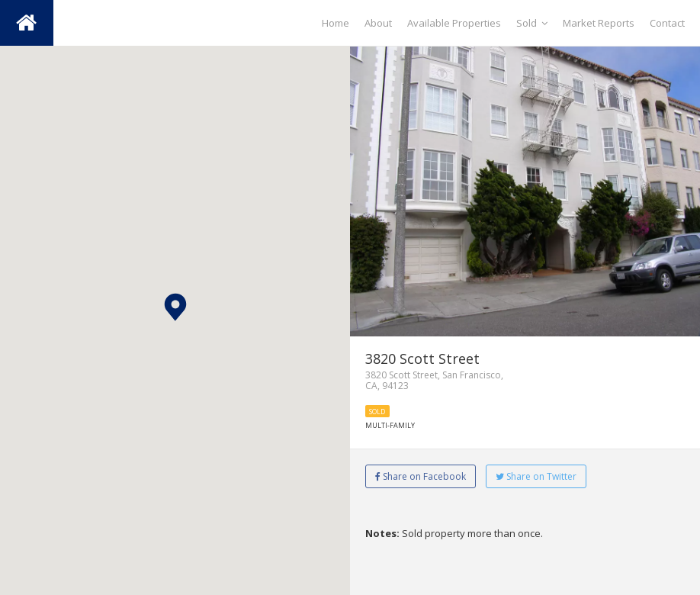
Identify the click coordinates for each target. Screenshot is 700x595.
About (378, 23)
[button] (175, 307)
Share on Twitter (536, 476)
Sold (532, 23)
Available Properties (454, 23)
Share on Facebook (421, 476)
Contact (667, 23)
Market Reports (599, 23)
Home (336, 23)
